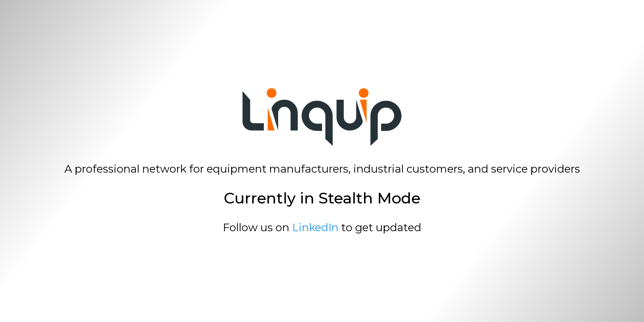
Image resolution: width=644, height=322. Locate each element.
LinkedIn (315, 227)
